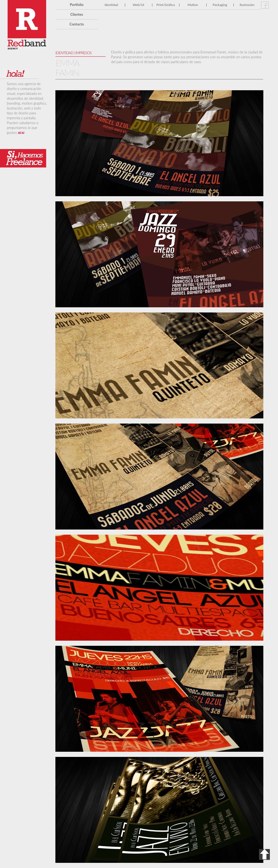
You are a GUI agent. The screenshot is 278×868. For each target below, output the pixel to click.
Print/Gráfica (166, 5)
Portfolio (77, 5)
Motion (193, 5)
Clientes (77, 14)
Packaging (220, 5)
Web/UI (138, 5)
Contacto (77, 24)
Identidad (111, 5)
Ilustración (247, 5)
